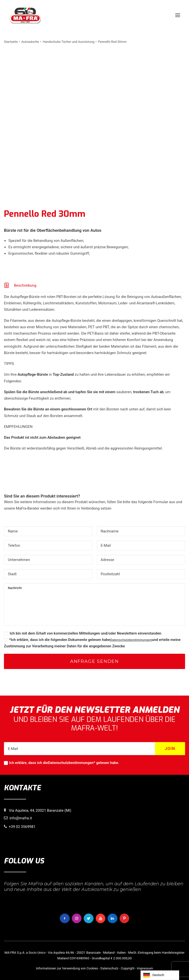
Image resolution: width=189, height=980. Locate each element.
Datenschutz (109, 968)
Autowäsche (30, 42)
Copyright (128, 968)
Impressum (145, 968)
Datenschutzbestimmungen (131, 640)
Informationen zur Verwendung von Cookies (67, 968)
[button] (178, 15)
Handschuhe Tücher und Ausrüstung (68, 42)
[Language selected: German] (160, 975)
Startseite (11, 42)
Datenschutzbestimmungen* (72, 763)
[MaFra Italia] (25, 15)
